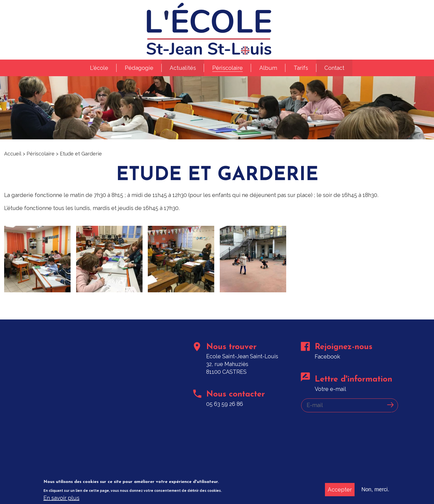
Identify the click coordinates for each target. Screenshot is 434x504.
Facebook (328, 362)
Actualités (183, 71)
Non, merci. (375, 490)
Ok (391, 411)
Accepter (339, 490)
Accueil (13, 157)
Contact (335, 71)
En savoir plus (61, 498)
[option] (217, 109)
